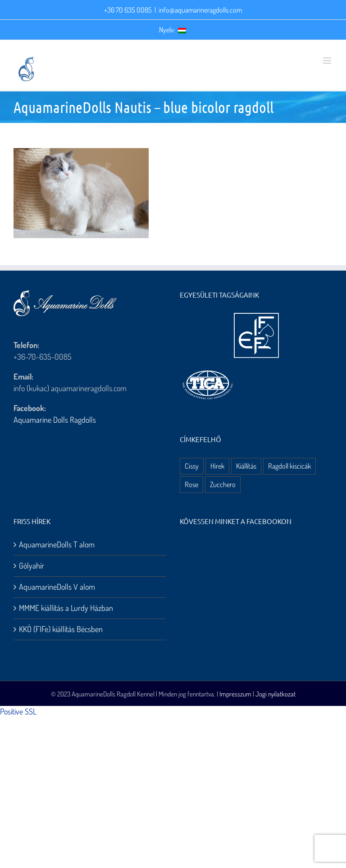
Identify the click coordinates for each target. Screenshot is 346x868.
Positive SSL (18, 711)
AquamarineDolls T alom (57, 544)
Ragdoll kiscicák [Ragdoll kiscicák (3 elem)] (289, 466)
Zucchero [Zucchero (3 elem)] (223, 484)
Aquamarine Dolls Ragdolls (55, 420)
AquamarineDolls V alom (57, 587)
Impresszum (235, 694)
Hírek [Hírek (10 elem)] (217, 466)
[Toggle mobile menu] (328, 61)
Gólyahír (32, 565)
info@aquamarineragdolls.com (200, 10)
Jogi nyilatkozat (275, 694)
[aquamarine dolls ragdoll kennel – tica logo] (208, 371)
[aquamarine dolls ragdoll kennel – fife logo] (256, 317)
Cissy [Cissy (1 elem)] (192, 466)
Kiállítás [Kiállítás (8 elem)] (246, 466)
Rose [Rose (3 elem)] (191, 484)
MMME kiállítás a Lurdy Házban (66, 608)
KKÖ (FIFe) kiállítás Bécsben (61, 629)
